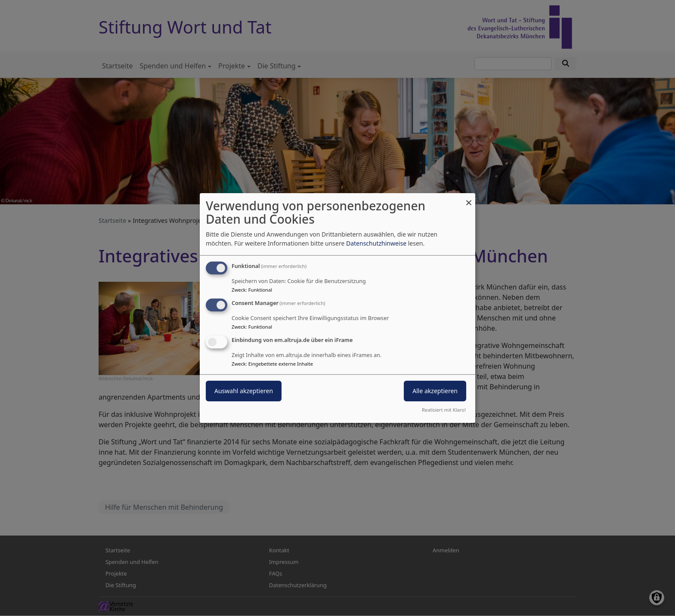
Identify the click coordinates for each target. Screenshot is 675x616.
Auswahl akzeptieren (244, 391)
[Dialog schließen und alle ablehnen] (469, 199)
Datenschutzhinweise (376, 243)
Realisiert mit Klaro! (444, 410)
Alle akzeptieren (435, 391)
